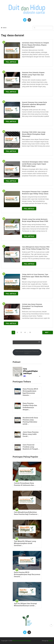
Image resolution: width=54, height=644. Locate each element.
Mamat (51, 641)
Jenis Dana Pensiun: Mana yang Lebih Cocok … (31, 434)
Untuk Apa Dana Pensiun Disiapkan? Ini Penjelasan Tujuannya (32, 306)
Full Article (11, 62)
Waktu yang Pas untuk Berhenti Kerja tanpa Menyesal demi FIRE (35, 220)
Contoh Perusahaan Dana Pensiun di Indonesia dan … (25, 484)
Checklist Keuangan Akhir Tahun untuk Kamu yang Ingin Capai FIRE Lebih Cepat (35, 164)
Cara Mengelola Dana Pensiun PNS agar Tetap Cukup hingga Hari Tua (36, 248)
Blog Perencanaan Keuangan (22, 641)
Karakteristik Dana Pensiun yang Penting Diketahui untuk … (30, 421)
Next (48, 332)
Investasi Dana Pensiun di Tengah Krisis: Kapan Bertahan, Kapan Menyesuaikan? (35, 45)
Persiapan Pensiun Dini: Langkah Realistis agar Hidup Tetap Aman (35, 193)
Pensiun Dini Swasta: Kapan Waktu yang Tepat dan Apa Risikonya (33, 75)
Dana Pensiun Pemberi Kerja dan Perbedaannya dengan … (30, 406)
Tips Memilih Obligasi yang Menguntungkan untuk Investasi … (25, 543)
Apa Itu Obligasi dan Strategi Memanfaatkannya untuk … (25, 604)
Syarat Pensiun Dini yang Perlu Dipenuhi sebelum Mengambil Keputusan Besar (34, 104)
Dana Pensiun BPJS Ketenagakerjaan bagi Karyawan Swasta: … (30, 392)
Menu (5, 28)
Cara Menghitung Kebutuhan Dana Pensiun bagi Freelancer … (26, 513)
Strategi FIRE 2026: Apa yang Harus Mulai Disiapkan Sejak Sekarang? (34, 134)
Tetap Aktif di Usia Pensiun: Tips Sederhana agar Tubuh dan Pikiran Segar (36, 276)
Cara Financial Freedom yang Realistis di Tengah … (31, 447)
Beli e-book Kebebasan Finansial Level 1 (27, 352)
